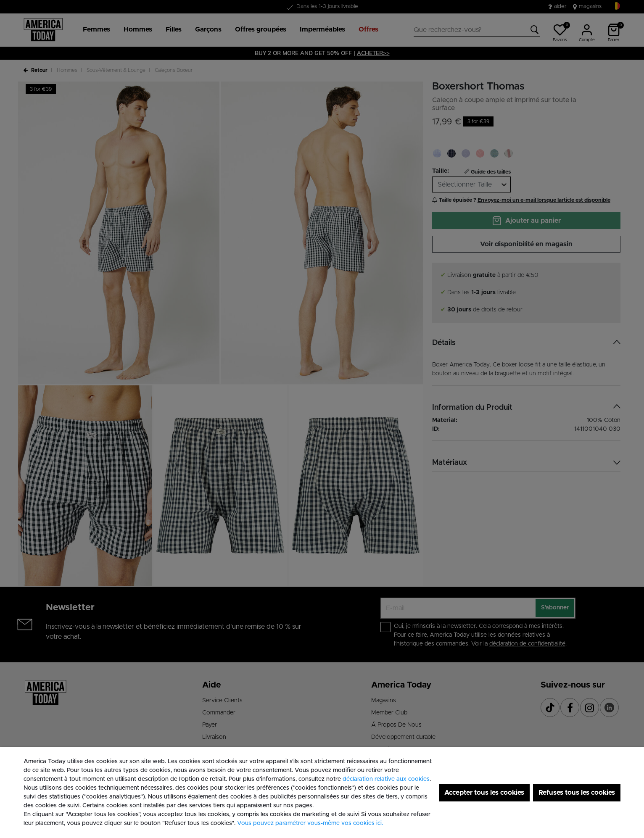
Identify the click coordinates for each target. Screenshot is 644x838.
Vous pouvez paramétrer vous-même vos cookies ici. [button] (310, 823)
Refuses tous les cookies (577, 793)
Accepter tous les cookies (484, 793)
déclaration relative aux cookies (386, 779)
